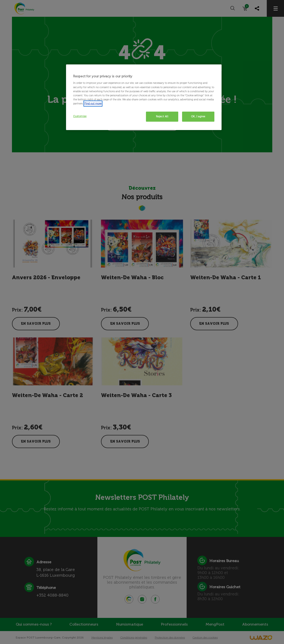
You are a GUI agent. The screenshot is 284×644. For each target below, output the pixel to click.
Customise (80, 116)
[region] (144, 97)
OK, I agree (198, 116)
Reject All (162, 116)
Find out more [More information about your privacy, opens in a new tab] (93, 103)
